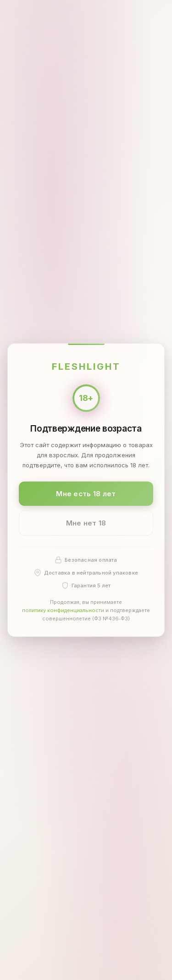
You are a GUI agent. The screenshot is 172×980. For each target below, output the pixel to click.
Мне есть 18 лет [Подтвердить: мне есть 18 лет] (86, 493)
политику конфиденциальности (63, 610)
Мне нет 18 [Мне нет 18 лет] (86, 523)
